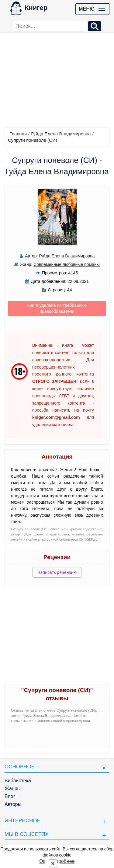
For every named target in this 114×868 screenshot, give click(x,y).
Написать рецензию (57, 572)
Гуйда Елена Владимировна (61, 134)
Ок (42, 861)
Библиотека (18, 781)
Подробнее (62, 861)
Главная (18, 134)
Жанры (13, 788)
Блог (10, 796)
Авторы (13, 804)
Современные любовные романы (67, 264)
